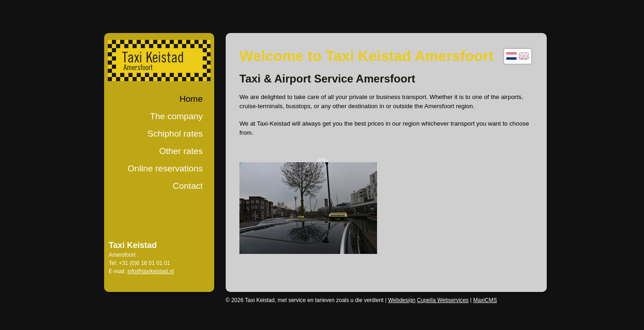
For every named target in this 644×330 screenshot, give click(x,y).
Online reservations (165, 168)
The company (176, 116)
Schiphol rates (175, 134)
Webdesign (402, 300)
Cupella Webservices (443, 300)
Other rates (181, 151)
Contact (188, 186)
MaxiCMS (485, 300)
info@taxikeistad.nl (151, 271)
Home (191, 99)
